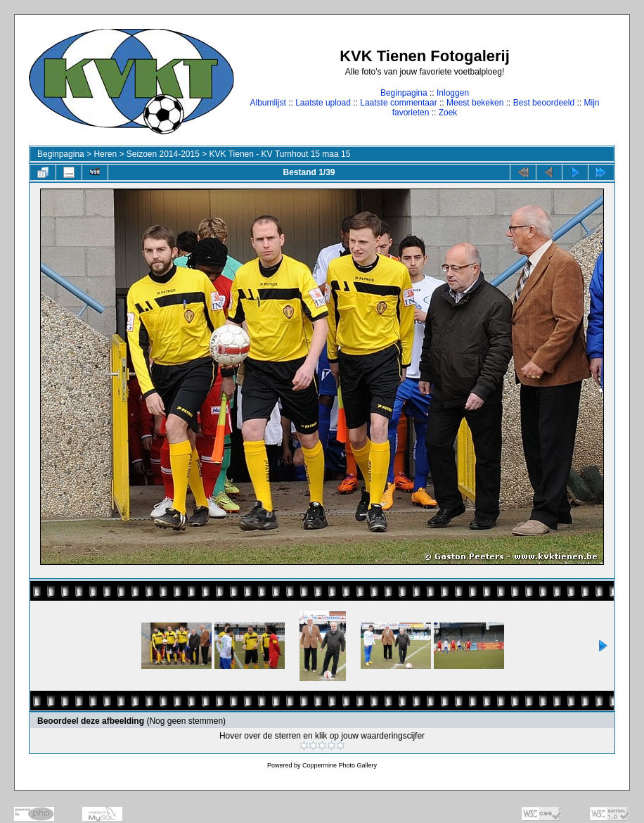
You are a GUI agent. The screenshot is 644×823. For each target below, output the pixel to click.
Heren (105, 154)
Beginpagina (404, 93)
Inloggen (453, 93)
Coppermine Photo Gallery (340, 765)
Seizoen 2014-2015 (163, 154)
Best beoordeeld (544, 103)
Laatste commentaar (398, 103)
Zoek (448, 113)
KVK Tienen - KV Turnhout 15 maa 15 (280, 154)
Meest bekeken (475, 103)
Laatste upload (323, 103)
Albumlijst (268, 103)
